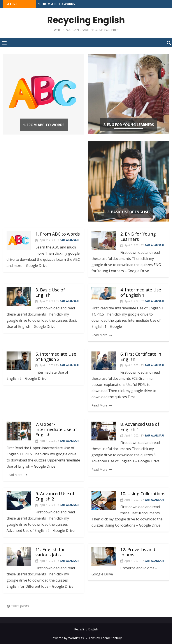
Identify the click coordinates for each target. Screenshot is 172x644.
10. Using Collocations (143, 494)
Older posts (20, 606)
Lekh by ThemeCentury (105, 638)
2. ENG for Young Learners (129, 125)
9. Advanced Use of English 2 (55, 496)
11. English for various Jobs (50, 552)
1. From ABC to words (57, 4)
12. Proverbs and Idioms (138, 552)
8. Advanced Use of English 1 (140, 427)
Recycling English (86, 20)
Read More (99, 335)
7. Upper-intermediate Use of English (56, 429)
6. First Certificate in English (141, 356)
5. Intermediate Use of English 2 (56, 356)
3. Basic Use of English (129, 212)
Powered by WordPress (67, 638)
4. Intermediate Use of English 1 (141, 292)
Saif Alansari (69, 240)
